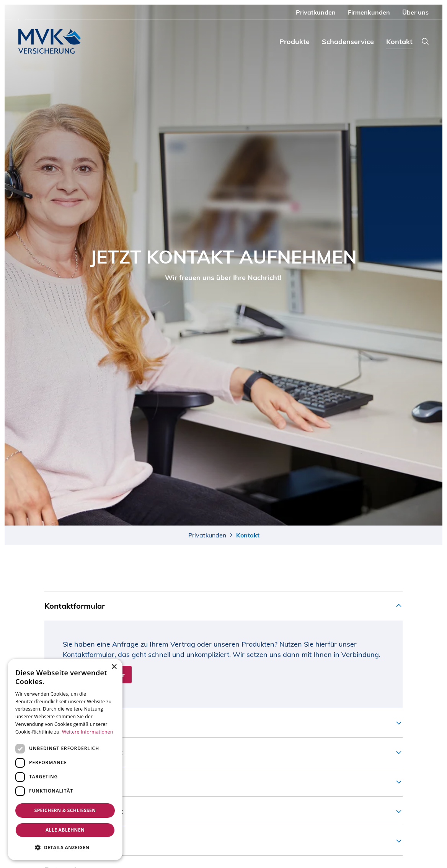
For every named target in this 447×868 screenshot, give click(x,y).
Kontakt (399, 42)
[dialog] (65, 760)
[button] (65, 848)
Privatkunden (316, 12)
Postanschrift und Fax (84, 811)
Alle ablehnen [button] (65, 830)
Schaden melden (74, 723)
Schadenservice (348, 42)
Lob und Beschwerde (82, 841)
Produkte (294, 42)
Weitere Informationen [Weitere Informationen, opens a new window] (88, 732)
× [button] (114, 667)
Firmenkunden (369, 12)
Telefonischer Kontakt (84, 752)
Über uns (415, 12)
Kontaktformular (75, 606)
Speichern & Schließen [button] (65, 810)
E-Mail (56, 782)
